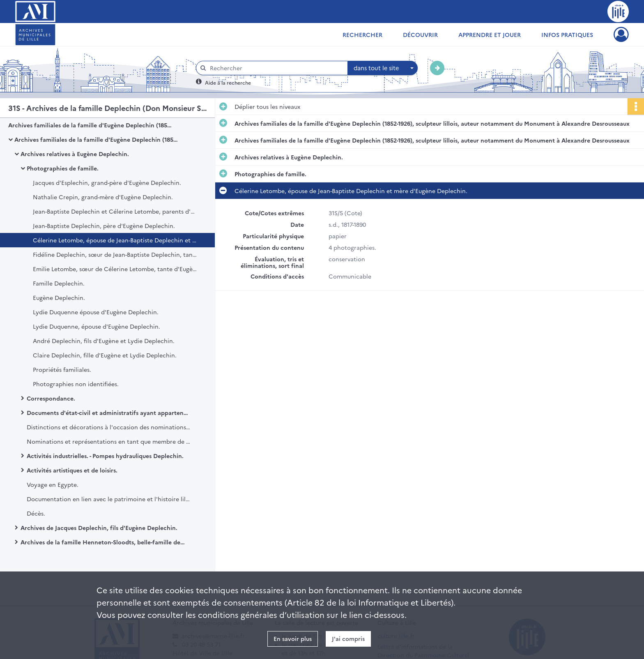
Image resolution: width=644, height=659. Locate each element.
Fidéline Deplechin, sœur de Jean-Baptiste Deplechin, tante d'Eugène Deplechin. (115, 254)
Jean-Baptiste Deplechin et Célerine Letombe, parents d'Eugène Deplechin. (115, 211)
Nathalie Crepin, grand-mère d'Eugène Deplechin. (103, 197)
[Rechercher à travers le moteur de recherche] (276, 68)
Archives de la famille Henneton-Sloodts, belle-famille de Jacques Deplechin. (103, 542)
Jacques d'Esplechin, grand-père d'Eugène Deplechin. (107, 182)
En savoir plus (293, 638)
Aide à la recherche (228, 82)
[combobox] (383, 68)
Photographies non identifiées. (76, 384)
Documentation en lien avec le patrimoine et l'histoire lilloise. (109, 499)
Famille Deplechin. (59, 283)
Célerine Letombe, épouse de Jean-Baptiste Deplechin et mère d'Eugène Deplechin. (115, 240)
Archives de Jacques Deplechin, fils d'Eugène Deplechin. (99, 528)
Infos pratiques (567, 35)
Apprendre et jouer (490, 35)
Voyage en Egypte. (53, 484)
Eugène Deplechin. (59, 297)
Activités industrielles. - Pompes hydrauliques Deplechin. (105, 456)
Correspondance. (51, 398)
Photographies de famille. (63, 168)
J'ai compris (348, 638)
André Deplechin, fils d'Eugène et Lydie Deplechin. (104, 341)
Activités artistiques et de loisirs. (72, 470)
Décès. (36, 513)
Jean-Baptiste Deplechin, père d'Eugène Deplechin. (104, 226)
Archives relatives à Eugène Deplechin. (75, 154)
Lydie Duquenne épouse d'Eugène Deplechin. (96, 312)
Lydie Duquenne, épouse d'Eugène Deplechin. (97, 326)
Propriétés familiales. (62, 369)
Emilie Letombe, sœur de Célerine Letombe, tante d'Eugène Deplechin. (115, 269)
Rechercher (362, 35)
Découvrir (420, 35)
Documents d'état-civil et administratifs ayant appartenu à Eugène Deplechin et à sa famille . (109, 412)
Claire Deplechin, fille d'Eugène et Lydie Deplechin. (105, 355)
